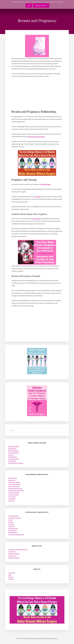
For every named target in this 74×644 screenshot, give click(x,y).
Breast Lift (11, 455)
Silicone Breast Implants (14, 484)
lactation (38, 197)
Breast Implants (12, 449)
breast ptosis (37, 219)
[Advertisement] (37, 94)
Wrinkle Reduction (13, 533)
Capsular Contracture (14, 495)
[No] (72, 4)
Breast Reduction (13, 457)
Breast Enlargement (13, 451)
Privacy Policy (12, 573)
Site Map (11, 577)
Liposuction (11, 524)
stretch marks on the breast (36, 137)
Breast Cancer (12, 480)
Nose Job (11, 522)
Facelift (10, 520)
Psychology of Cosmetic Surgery (16, 535)
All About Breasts (13, 478)
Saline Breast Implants (14, 482)
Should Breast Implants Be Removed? (18, 550)
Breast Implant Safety (14, 486)
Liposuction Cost (12, 556)
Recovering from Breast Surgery (16, 491)
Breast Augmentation (14, 447)
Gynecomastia (12, 497)
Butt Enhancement (13, 528)
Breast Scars (11, 501)
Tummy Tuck (11, 526)
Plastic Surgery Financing (15, 518)
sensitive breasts (46, 184)
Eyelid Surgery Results (14, 558)
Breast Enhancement (14, 459)
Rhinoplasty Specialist (14, 554)
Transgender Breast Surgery (15, 488)
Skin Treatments (12, 530)
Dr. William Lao (12, 552)
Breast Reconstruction (14, 453)
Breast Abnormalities (14, 493)
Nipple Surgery (12, 461)
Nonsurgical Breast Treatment (16, 463)
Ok (29, 6)
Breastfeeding (12, 499)
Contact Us (11, 579)
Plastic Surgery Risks (13, 516)
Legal (10, 575)
